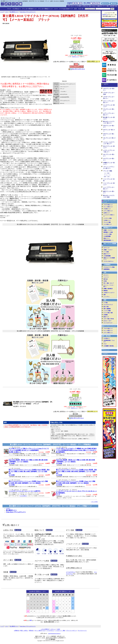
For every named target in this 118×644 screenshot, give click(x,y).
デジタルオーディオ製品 (109, 267)
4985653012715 (73, 468)
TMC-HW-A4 (64, 458)
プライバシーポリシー (72, 631)
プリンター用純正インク (45, 9)
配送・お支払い (24, 631)
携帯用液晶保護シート (109, 240)
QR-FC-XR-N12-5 (17, 447)
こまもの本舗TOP (45, 629)
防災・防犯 (106, 307)
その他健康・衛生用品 (109, 346)
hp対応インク (107, 213)
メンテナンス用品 (108, 218)
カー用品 (106, 303)
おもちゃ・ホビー (108, 321)
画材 (105, 295)
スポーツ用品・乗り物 (109, 319)
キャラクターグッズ (108, 305)
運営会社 (31, 631)
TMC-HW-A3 (16, 458)
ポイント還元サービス (40, 631)
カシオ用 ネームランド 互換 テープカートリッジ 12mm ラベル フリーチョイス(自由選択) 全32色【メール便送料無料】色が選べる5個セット (29, 450)
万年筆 (105, 281)
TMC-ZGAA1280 (64, 468)
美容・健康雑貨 (107, 309)
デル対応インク (107, 209)
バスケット (53, 629)
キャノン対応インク (108, 207)
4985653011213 (73, 480)
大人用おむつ (17, 9)
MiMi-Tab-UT (17, 490)
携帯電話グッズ (108, 228)
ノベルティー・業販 (60, 631)
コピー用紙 (107, 173)
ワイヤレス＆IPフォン (109, 261)
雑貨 (105, 300)
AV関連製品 (107, 265)
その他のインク (107, 220)
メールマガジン (71, 572)
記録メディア (107, 238)
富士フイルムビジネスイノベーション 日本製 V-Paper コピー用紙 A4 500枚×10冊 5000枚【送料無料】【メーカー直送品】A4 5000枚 (76, 483)
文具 (75, 9)
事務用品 (106, 291)
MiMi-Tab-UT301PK (65, 490)
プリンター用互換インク (29, 9)
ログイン (105, 15)
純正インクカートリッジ (109, 326)
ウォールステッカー (108, 323)
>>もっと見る (94, 502)
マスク (9, 9)
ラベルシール (107, 175)
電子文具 (106, 279)
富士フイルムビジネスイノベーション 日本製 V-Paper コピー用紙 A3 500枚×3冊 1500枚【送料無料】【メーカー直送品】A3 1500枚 (28, 483)
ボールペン (106, 275)
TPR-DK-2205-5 (64, 447)
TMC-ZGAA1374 (17, 480)
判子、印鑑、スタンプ (109, 283)
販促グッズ (106, 317)
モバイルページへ (82, 631)
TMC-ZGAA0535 (64, 480)
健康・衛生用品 (106, 336)
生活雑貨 (106, 315)
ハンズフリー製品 (108, 234)
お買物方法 (17, 631)
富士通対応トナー (11, 510)
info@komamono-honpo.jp (54, 633)
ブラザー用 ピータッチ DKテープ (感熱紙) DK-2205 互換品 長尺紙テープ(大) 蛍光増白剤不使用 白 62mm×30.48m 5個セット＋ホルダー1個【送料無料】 (76, 450)
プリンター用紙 (108, 171)
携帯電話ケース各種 (108, 232)
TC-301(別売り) (23, 496)
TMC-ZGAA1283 (17, 468)
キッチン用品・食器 (108, 313)
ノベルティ (105, 354)
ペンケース (106, 277)
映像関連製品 (107, 269)
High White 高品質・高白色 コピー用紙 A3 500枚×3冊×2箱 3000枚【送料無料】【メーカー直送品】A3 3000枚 (28, 462)
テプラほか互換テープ (66, 9)
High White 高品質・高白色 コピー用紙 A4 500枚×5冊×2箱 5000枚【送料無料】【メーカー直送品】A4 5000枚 (76, 462)
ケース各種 (106, 252)
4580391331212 (25, 490)
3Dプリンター (107, 248)
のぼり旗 (81, 9)
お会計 (58, 629)
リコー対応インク (108, 224)
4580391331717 (75, 490)
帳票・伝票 (107, 177)
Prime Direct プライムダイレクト (16, 512)
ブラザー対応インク (108, 205)
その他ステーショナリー (109, 293)
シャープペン (107, 297)
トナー (56, 9)
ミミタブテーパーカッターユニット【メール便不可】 (25, 491)
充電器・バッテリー (108, 230)
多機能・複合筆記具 (108, 289)
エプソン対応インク (108, 211)
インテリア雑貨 (107, 311)
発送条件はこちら (75, 57)
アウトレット (106, 350)
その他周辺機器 (107, 236)
